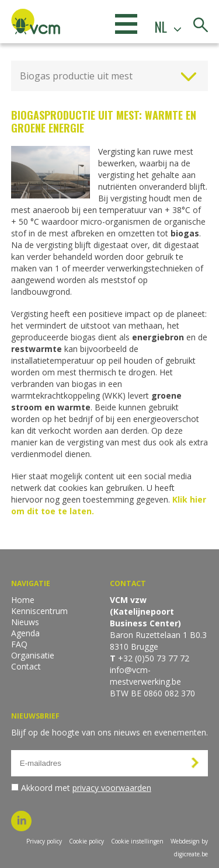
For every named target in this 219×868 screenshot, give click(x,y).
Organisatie (33, 655)
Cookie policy (86, 841)
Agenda (25, 633)
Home (23, 600)
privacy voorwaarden (112, 788)
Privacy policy (44, 841)
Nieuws (25, 622)
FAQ (19, 644)
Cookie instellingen (137, 841)
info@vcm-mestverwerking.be (145, 676)
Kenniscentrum (39, 611)
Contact (26, 666)
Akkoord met (86, 788)
